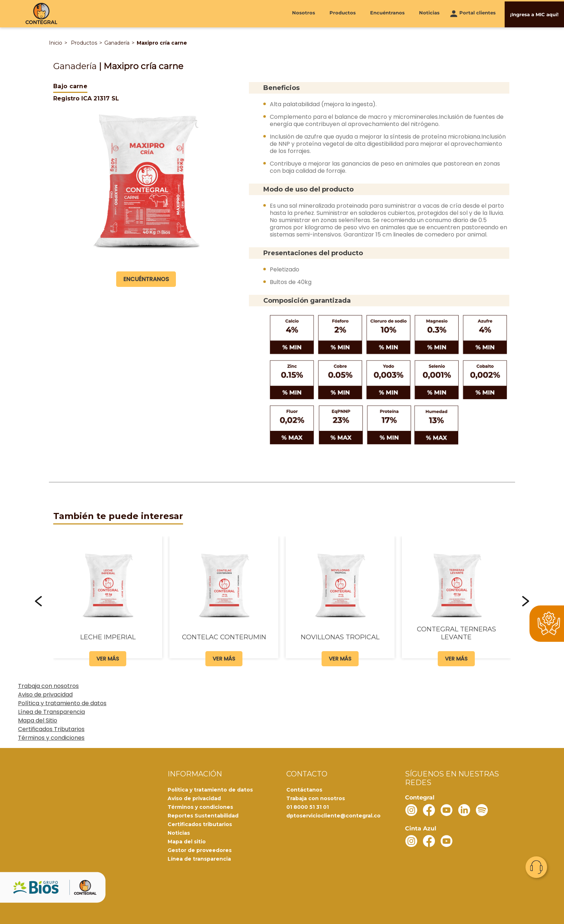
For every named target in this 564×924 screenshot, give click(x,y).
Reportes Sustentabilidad (203, 815)
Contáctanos (304, 789)
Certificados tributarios (200, 824)
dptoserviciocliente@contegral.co (333, 815)
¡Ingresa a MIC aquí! (534, 13)
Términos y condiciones (51, 737)
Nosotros (304, 13)
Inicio (56, 43)
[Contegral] (41, 13)
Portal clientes (477, 13)
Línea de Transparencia (51, 711)
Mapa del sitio (187, 841)
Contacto (536, 867)
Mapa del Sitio (38, 720)
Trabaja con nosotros (48, 686)
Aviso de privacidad (45, 694)
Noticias (429, 13)
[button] (38, 601)
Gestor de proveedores (200, 850)
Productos (343, 13)
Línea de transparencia (199, 858)
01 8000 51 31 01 (308, 807)
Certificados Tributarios (51, 729)
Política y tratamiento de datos (62, 703)
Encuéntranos (387, 13)
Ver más (108, 658)
